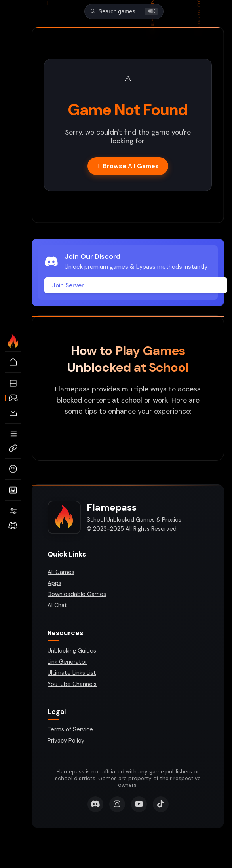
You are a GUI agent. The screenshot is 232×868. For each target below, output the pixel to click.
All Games (61, 573)
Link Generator (67, 663)
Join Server (68, 286)
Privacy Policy (66, 741)
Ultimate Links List (72, 674)
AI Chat (57, 606)
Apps (54, 584)
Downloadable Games (77, 595)
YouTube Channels (72, 685)
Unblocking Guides (72, 651)
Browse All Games (128, 167)
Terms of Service (70, 730)
